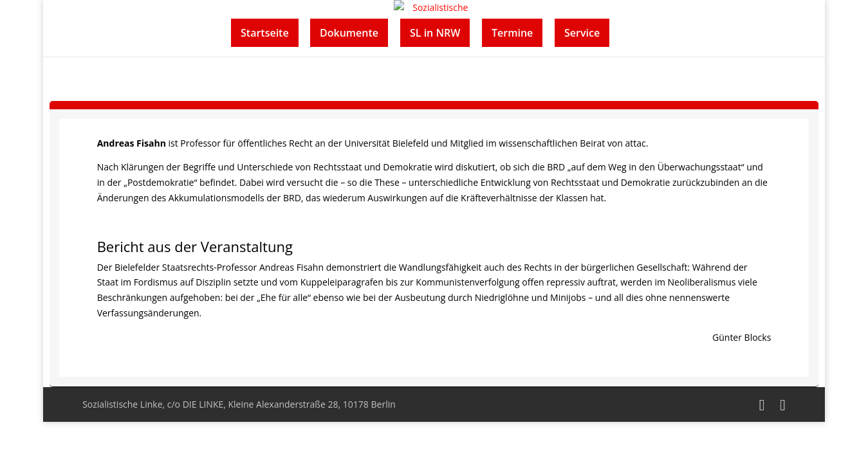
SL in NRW (435, 33)
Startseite (265, 33)
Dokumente (349, 33)
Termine (512, 33)
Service (582, 33)
